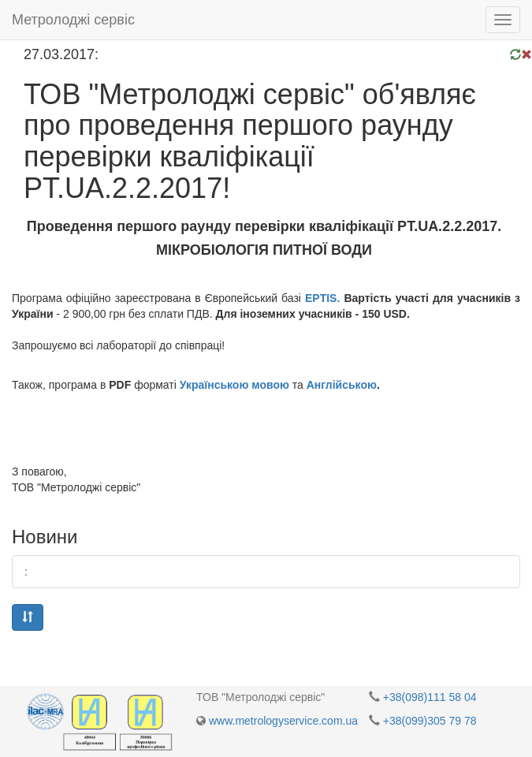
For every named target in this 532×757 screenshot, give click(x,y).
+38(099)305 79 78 (430, 721)
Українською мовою (234, 385)
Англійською (342, 385)
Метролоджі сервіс (73, 20)
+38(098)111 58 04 (430, 697)
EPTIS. (322, 298)
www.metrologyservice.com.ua (283, 721)
